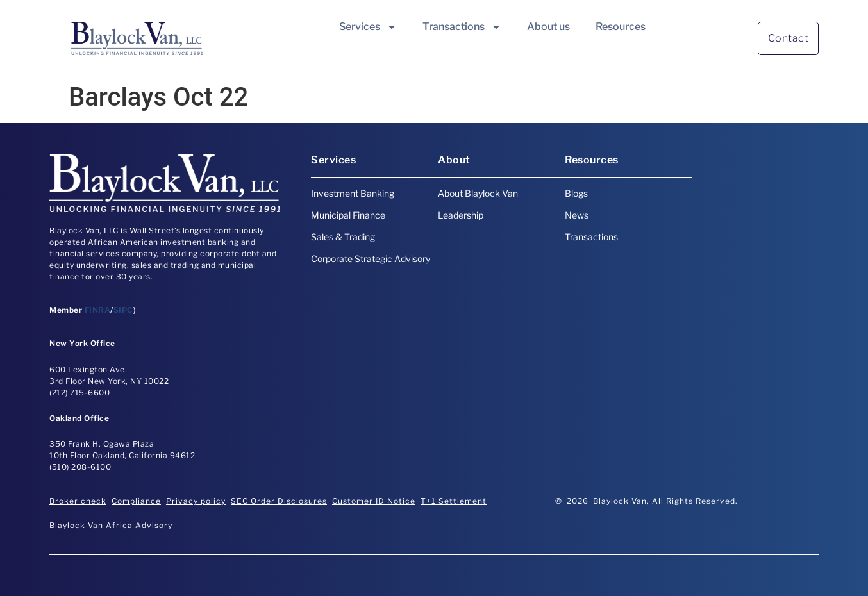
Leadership (461, 215)
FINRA (98, 310)
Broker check (78, 501)
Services (368, 27)
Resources (621, 27)
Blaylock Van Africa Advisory (111, 525)
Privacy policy (196, 501)
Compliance (136, 501)
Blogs (576, 193)
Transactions (462, 27)
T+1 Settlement (454, 501)
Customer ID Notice (374, 501)
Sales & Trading (343, 237)
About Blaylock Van (478, 193)
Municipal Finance (348, 215)
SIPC (123, 310)
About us (548, 27)
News (577, 215)
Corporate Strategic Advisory (371, 259)
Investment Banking (353, 193)
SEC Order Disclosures (279, 501)
